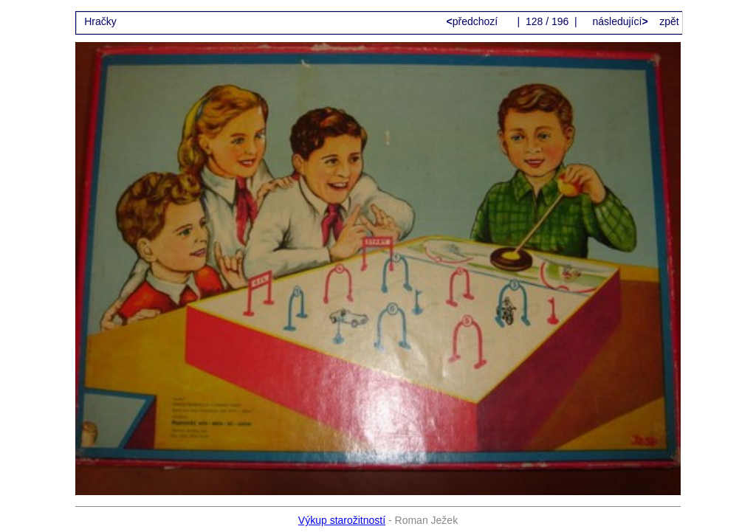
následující (619, 21)
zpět (669, 21)
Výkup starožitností (342, 520)
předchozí (474, 21)
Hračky (100, 21)
